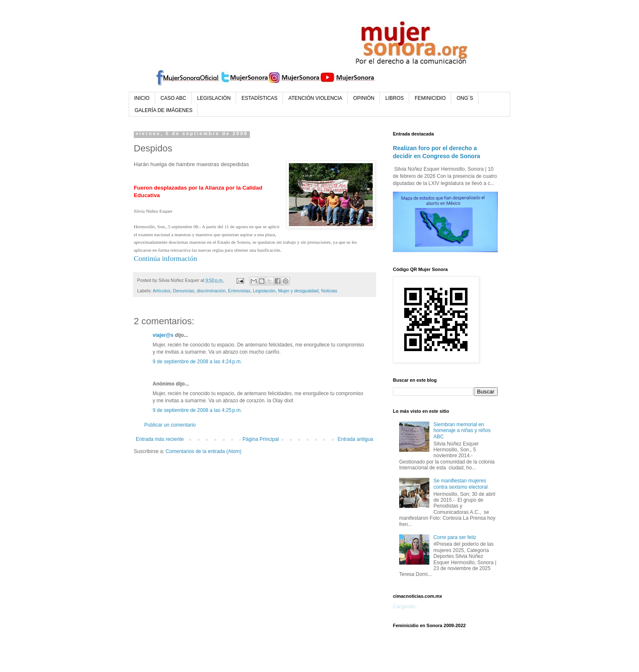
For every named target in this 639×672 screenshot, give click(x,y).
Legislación (264, 291)
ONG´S (465, 98)
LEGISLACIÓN (214, 98)
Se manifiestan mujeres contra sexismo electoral (461, 484)
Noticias (329, 291)
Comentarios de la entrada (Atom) (204, 451)
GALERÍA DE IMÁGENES (164, 110)
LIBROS (395, 98)
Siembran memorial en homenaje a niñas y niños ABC (462, 431)
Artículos (161, 291)
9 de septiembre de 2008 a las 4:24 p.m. (197, 362)
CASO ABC (173, 98)
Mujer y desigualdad (298, 291)
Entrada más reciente (160, 439)
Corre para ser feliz (455, 537)
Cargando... (406, 607)
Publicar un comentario (170, 425)
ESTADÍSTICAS (260, 98)
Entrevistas (239, 291)
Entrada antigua (355, 439)
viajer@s (163, 335)
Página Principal (261, 439)
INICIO (142, 98)
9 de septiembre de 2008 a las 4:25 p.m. (197, 410)
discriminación (211, 291)
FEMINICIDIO (430, 98)
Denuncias (183, 291)
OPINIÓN (364, 98)
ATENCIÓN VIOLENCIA (315, 98)
